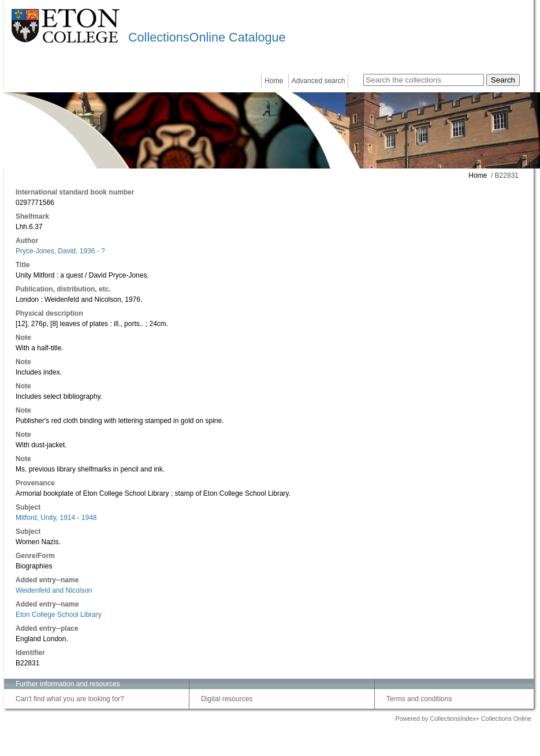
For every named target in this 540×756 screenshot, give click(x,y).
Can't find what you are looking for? (70, 699)
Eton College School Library (59, 615)
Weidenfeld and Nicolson (54, 590)
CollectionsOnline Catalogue (207, 37)
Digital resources (227, 699)
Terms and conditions (419, 699)
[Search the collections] (424, 80)
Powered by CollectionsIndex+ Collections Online (463, 718)
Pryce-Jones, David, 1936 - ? (60, 251)
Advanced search (319, 81)
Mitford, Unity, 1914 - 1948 (56, 518)
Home (274, 81)
